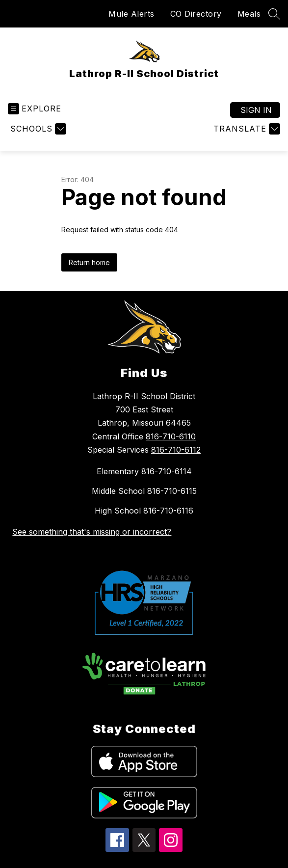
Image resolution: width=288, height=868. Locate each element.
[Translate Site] (246, 129)
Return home (89, 262)
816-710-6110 (171, 436)
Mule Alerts (131, 14)
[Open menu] (35, 109)
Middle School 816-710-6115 (144, 491)
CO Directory (196, 14)
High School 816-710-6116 (144, 511)
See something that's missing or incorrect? (92, 532)
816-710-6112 (176, 450)
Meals (249, 14)
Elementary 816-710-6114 (144, 471)
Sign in (256, 110)
